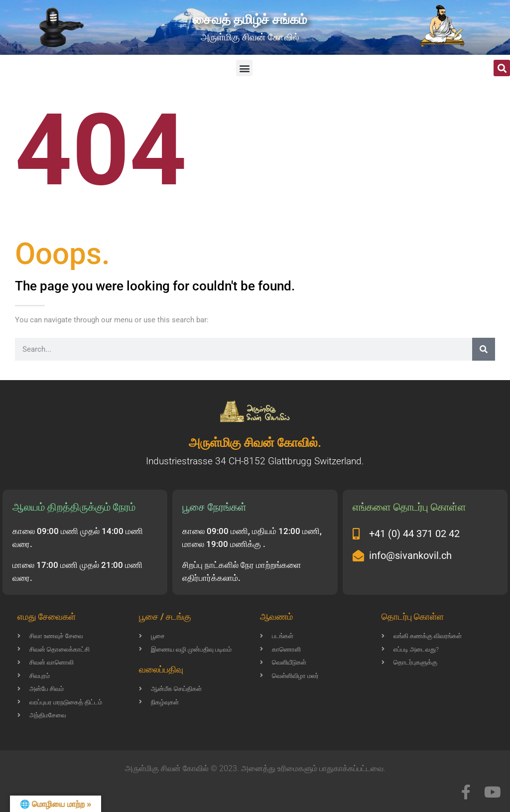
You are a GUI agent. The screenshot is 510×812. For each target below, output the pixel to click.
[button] (244, 68)
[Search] (484, 349)
